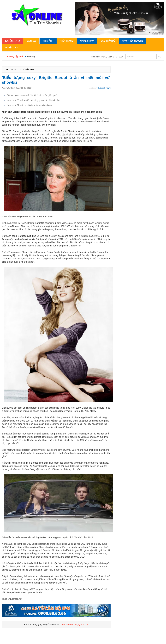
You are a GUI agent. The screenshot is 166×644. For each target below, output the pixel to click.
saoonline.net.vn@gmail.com (74, 625)
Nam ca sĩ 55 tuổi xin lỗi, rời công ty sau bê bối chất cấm (33, 100)
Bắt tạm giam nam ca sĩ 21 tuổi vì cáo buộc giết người (32, 95)
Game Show (87, 41)
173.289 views (104, 88)
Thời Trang (67, 41)
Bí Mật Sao (11, 47)
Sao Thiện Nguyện (133, 41)
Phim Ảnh (48, 41)
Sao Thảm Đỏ (108, 41)
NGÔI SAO (12, 41)
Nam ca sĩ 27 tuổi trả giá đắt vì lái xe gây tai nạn (29, 105)
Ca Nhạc (31, 41)
